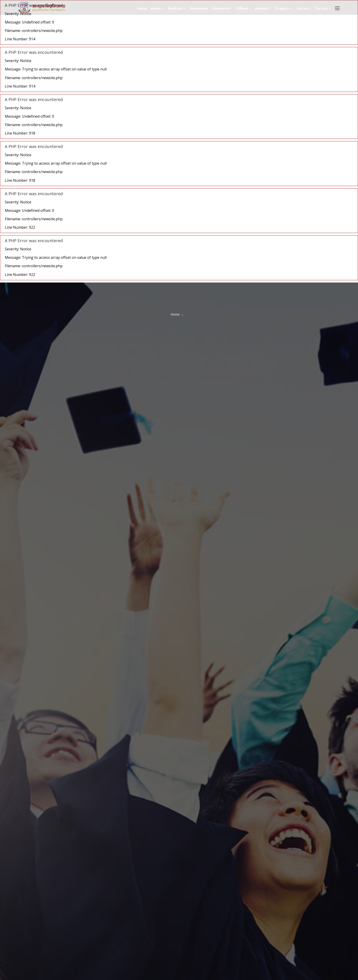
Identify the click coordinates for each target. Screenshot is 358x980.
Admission (222, 8)
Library (304, 8)
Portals (323, 8)
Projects (284, 8)
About (158, 8)
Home (142, 8)
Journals (263, 8)
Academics (199, 8)
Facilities (177, 8)
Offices (243, 8)
